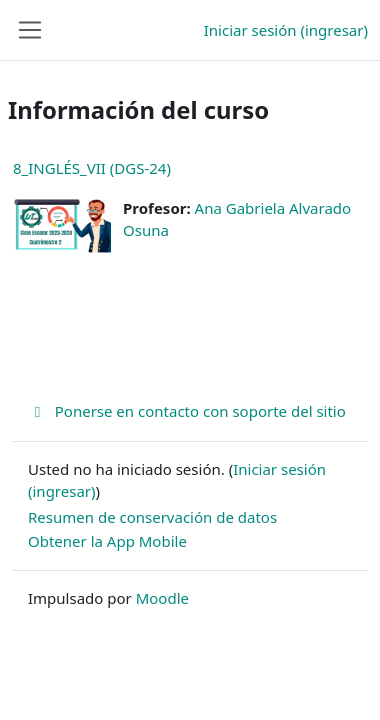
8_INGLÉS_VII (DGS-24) (92, 168)
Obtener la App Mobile (107, 541)
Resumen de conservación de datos (152, 517)
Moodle (162, 598)
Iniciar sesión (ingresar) (286, 30)
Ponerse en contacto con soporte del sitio (187, 411)
